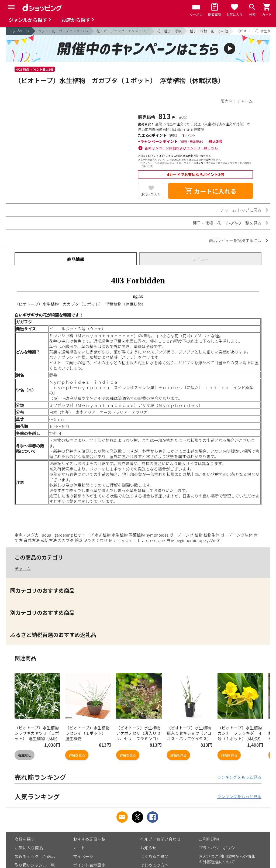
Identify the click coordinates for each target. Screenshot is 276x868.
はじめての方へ (154, 865)
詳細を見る (77, 755)
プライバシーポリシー (219, 848)
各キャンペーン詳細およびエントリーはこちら (181, 148)
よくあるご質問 (154, 856)
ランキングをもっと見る (239, 777)
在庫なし (25, 755)
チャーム (23, 569)
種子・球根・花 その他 (209, 31)
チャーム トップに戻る (241, 210)
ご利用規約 (209, 839)
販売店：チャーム (237, 101)
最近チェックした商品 (35, 856)
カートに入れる (211, 191)
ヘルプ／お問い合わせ (160, 839)
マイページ (83, 856)
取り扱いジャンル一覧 (35, 865)
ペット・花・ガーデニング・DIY (63, 31)
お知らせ (148, 848)
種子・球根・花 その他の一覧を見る (227, 223)
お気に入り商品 (29, 848)
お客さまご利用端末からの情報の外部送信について (227, 859)
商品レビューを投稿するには (235, 240)
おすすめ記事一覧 (89, 839)
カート (79, 848)
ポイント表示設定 (89, 865)
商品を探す (25, 839)
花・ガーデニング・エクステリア (123, 31)
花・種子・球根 (169, 31)
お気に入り (151, 194)
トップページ (19, 31)
